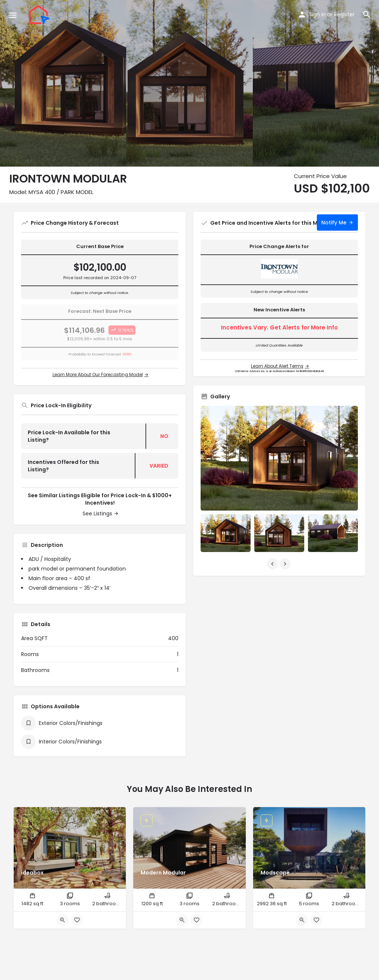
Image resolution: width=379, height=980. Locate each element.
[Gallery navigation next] (286, 564)
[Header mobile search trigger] (367, 14)
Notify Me (334, 223)
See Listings (97, 514)
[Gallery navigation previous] (273, 564)
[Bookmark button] (77, 920)
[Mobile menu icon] (13, 15)
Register (344, 14)
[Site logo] (40, 15)
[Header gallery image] (63, 83)
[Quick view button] (63, 920)
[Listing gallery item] (226, 533)
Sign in (317, 14)
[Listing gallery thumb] (279, 458)
